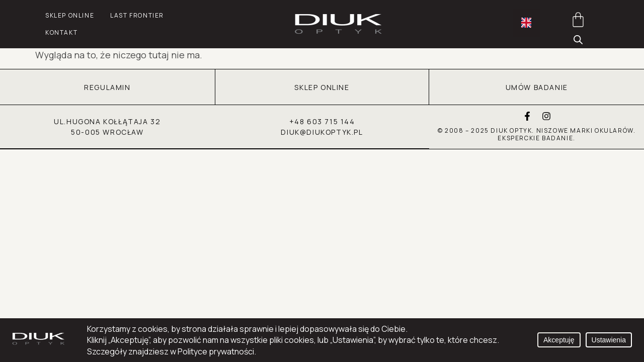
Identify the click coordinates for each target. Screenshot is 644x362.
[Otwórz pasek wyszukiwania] (578, 39)
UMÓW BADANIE (537, 87)
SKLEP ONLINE (322, 87)
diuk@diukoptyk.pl (322, 132)
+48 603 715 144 (322, 122)
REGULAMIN (107, 87)
